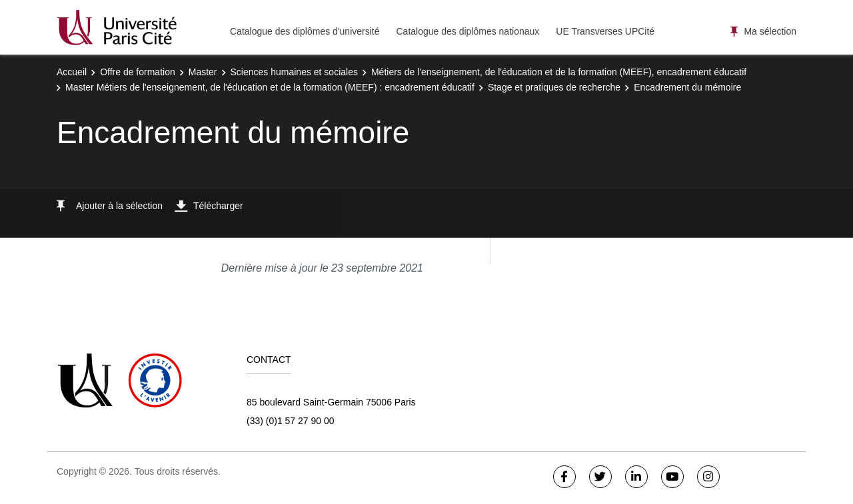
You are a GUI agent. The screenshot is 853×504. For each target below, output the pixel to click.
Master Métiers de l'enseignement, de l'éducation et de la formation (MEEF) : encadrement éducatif (270, 87)
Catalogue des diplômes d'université (305, 31)
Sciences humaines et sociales (294, 72)
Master (203, 72)
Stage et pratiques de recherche (554, 87)
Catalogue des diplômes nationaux (467, 31)
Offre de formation (138, 72)
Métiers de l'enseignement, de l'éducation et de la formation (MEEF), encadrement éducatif (559, 72)
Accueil (72, 72)
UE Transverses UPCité (605, 31)
